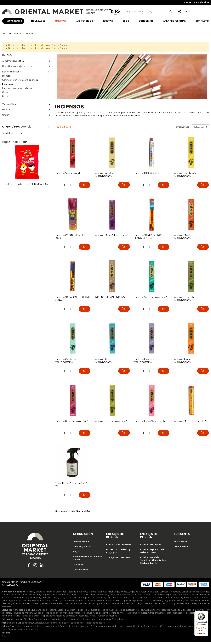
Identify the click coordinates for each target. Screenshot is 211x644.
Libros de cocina (50, 599)
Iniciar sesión (181, 543)
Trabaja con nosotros (118, 559)
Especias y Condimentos (178, 597)
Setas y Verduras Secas (189, 602)
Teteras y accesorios (107, 618)
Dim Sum (84, 597)
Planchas (160, 615)
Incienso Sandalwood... (68, 173)
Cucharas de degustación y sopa (126, 612)
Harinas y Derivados (30, 599)
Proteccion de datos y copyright (118, 553)
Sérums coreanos (168, 628)
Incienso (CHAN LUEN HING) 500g (72, 237)
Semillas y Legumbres (164, 602)
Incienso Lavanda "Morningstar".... (144, 361)
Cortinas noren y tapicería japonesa (52, 621)
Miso (62, 599)
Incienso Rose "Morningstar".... (72, 422)
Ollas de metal (119, 615)
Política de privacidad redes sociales (152, 553)
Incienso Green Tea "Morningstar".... (185, 299)
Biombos (28, 621)
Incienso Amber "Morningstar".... (183, 361)
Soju (64, 602)
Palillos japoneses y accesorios (181, 615)
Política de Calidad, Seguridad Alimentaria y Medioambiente (153, 562)
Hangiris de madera (23, 615)
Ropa (121, 621)
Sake (207, 599)
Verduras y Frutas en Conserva (103, 605)
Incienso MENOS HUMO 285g (191, 422)
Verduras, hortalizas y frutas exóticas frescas (143, 605)
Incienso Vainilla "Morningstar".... (104, 175)
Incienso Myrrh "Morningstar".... (182, 237)
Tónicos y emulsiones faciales (23, 631)
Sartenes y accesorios (77, 618)
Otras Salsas (176, 599)
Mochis (130, 597)
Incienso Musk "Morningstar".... (112, 235)
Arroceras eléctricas (137, 615)
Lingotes (46, 597)
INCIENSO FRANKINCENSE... (111, 298)
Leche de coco (161, 599)
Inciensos (75, 621)
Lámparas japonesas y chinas (96, 621)
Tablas (92, 618)
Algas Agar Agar (138, 594)
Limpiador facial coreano (146, 628)
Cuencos (38, 625)
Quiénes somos (81, 543)
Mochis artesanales (11, 597)
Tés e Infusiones (78, 605)
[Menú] (206, 613)
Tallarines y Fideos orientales (16, 605)
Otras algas (153, 594)
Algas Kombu (121, 594)
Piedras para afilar (30, 618)
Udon (66, 605)
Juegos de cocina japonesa (48, 615)
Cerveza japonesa (11, 602)
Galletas (147, 597)
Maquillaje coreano (40, 628)
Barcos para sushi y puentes (72, 612)
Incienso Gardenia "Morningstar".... (65, 361)
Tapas (95, 625)
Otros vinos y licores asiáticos (99, 602)
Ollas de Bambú (102, 615)
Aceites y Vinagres (35, 594)
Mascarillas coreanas (189, 628)
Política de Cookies (151, 546)
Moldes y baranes (83, 615)
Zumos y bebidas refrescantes (182, 605)
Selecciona (199, 127)
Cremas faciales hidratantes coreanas (70, 628)
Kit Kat (138, 597)
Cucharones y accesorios (157, 612)
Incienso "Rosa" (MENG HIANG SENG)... (73, 299)
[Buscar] (149, 11)
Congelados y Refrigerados (195, 594)
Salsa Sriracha (145, 599)
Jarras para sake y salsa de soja (68, 625)
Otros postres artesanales (64, 597)
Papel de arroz (74, 594)
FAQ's (76, 554)
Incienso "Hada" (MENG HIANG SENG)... (147, 237)
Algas (99, 594)
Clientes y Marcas (82, 548)
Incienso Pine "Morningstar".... (111, 422)
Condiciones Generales (119, 546)
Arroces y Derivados (56, 594)
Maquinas (68, 615)
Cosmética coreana (20, 628)
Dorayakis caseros (31, 597)
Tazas (102, 625)
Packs (149, 602)
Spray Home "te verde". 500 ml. (71, 486)
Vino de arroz (53, 602)
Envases (47, 625)
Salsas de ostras (115, 599)
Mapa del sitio (201, 2)
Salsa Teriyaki (130, 599)
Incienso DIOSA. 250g (147, 173)
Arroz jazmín (89, 594)
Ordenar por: (183, 127)
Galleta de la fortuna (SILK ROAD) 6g (26, 184)
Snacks (206, 602)
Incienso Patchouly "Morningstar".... (185, 175)
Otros (151, 615)
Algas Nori (108, 594)
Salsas (69, 599)
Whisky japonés (75, 602)
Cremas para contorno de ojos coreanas (111, 628)
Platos (88, 625)
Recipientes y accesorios (52, 618)
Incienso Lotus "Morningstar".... (152, 422)
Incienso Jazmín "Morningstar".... (104, 361)
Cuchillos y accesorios (183, 612)
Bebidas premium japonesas (130, 602)
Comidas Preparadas (170, 594)
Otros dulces (158, 597)
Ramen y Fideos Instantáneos (47, 605)
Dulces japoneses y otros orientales (108, 597)
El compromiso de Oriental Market (87, 560)
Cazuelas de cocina (98, 612)
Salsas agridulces (97, 599)
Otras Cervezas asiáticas (33, 602)
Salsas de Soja (80, 599)
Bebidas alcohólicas (193, 599)
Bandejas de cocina (46, 612)
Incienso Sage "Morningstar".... (151, 298)
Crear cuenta (181, 548)
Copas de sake (25, 625)
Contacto (186, 2)
